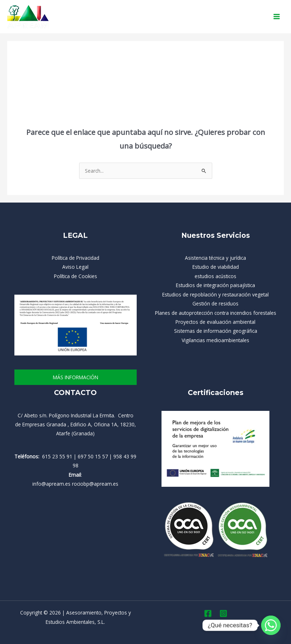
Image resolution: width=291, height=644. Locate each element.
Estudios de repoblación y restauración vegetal (215, 294)
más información (76, 377)
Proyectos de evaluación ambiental (215, 322)
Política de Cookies (76, 276)
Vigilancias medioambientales (215, 340)
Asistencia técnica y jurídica (215, 258)
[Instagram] (223, 613)
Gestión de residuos (215, 303)
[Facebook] (208, 613)
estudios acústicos (215, 276)
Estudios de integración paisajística (215, 285)
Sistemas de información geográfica (216, 331)
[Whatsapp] (271, 625)
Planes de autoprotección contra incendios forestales (216, 313)
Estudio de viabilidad (216, 267)
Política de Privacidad (76, 258)
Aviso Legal (75, 267)
